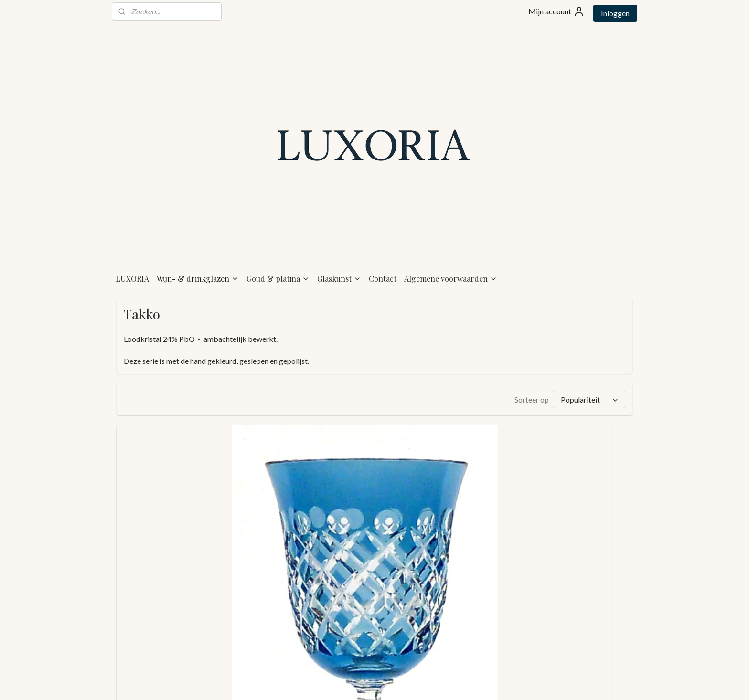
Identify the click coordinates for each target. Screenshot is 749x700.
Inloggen (615, 13)
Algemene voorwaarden (451, 225)
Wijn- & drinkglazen (198, 225)
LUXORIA (132, 225)
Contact (383, 225)
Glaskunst (339, 225)
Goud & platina (278, 225)
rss (353, 683)
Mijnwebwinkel (463, 683)
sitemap (336, 683)
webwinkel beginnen (386, 683)
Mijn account (556, 11)
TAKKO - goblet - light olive (434, 634)
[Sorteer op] (589, 346)
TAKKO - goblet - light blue (171, 634)
